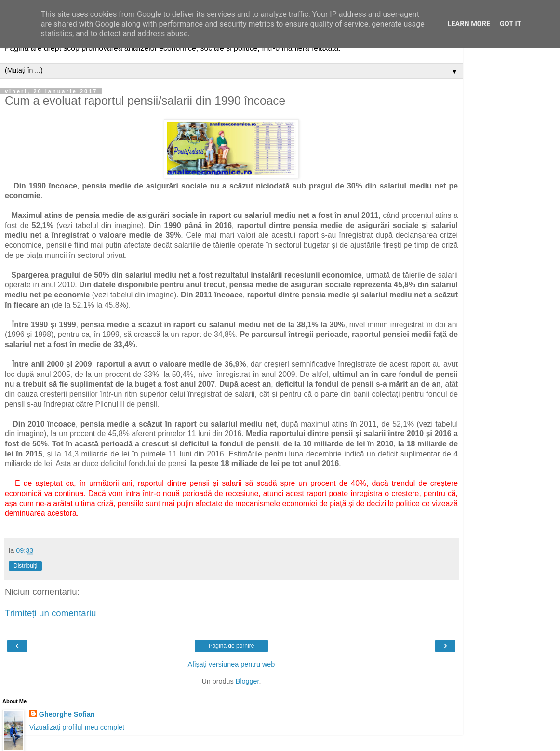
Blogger (247, 681)
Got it (510, 24)
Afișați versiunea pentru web (232, 664)
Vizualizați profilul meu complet (77, 727)
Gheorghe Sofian (67, 714)
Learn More (469, 24)
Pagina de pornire (232, 646)
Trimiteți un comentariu (51, 613)
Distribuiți (25, 566)
